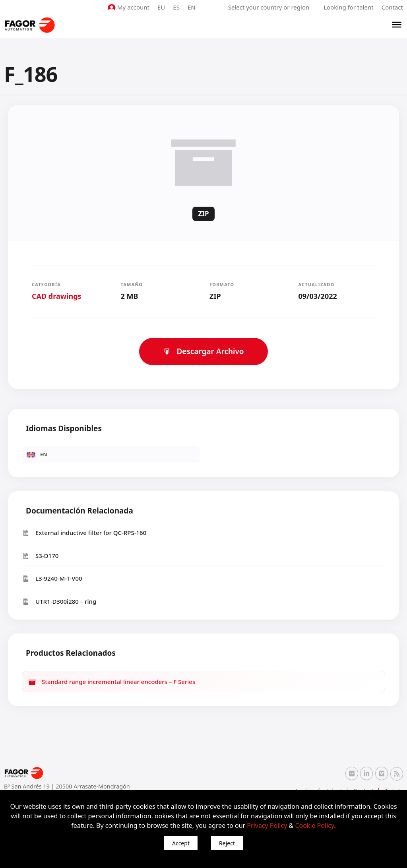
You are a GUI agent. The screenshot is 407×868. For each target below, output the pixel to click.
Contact (392, 7)
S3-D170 (40, 556)
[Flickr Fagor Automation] (352, 773)
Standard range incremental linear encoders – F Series (112, 682)
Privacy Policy (267, 825)
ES (176, 7)
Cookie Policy (314, 825)
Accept (181, 843)
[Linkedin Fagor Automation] (366, 773)
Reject (227, 843)
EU (161, 7)
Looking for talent (348, 7)
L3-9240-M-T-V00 (52, 578)
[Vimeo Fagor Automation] (382, 773)
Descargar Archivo (203, 351)
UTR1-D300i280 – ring (59, 602)
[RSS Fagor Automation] (397, 774)
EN (192, 7)
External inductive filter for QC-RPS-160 (84, 533)
